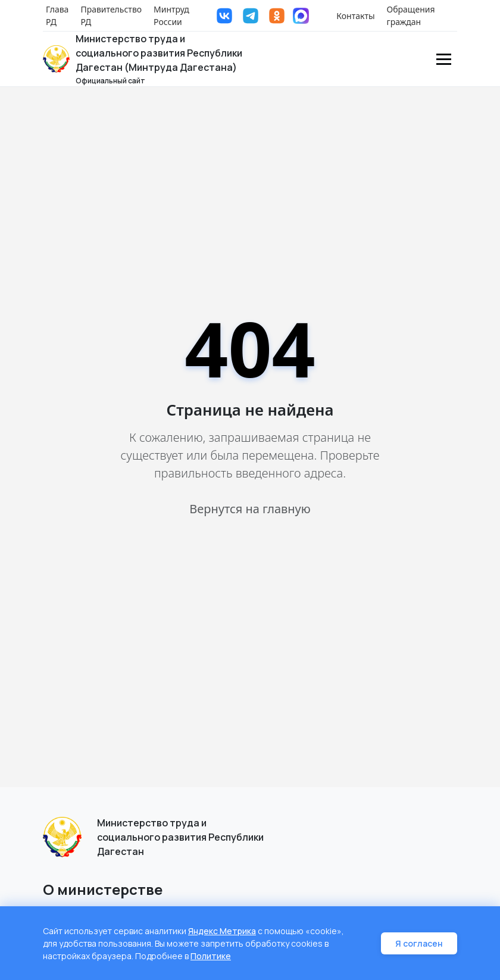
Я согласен (419, 943)
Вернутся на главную (250, 509)
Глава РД (57, 15)
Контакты (355, 16)
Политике (211, 956)
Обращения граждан (411, 15)
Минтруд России (171, 15)
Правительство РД (111, 15)
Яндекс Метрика (222, 931)
